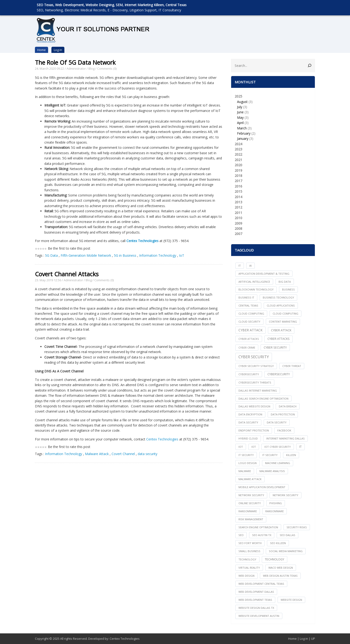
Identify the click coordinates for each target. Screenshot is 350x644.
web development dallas (256, 592)
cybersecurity (249, 374)
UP (313, 639)
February (244, 133)
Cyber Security (254, 357)
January (243, 139)
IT (240, 266)
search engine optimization (258, 527)
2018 (238, 176)
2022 (238, 154)
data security (148, 454)
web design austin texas (280, 576)
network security (251, 495)
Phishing (276, 503)
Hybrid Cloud (248, 438)
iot (241, 447)
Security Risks (297, 527)
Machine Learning (278, 463)
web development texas (255, 600)
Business (288, 289)
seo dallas (287, 535)
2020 (238, 165)
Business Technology (278, 297)
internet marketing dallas (285, 438)
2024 (238, 144)
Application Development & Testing (264, 274)
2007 (238, 234)
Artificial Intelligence (254, 282)
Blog (92, 68)
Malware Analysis (272, 471)
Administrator (76, 68)
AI (250, 266)
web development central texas (261, 584)
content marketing (283, 322)
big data (285, 282)
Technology (275, 559)
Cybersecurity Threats (255, 382)
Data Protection (283, 414)
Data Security (277, 422)
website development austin (259, 616)
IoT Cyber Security (278, 447)
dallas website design (254, 406)
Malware (245, 471)
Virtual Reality (249, 568)
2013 (238, 202)
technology (247, 559)
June (240, 112)
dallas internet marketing (258, 390)
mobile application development (262, 487)
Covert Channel (123, 454)
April (240, 123)
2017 (238, 181)
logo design (248, 463)
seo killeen (278, 543)
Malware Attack (97, 454)
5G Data (51, 255)
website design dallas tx (256, 608)
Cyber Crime (247, 348)
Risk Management (251, 519)
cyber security (275, 348)
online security (250, 503)
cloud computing (251, 313)
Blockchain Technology (256, 289)
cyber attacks (249, 339)
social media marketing (286, 551)
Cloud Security (249, 322)
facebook (284, 430)
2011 (238, 213)
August (242, 102)
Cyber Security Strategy (256, 366)
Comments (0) (107, 68)
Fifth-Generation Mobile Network (86, 255)
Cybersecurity (279, 374)
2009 (238, 223)
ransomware (248, 511)
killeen (291, 455)
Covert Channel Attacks (67, 274)
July (240, 107)
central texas (248, 305)
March (242, 128)
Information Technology (158, 255)
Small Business (249, 551)
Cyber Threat (292, 366)
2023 (238, 149)
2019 (238, 170)
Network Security (285, 495)
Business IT (246, 297)
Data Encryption (250, 414)
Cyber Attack (250, 330)
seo (241, 535)
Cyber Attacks (279, 339)
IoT (182, 255)
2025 (273, 118)
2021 (238, 160)
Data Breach (288, 406)
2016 (238, 186)
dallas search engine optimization (263, 399)
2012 (238, 207)
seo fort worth (250, 543)
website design (291, 600)
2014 (238, 197)
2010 (238, 218)
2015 (238, 191)
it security (246, 455)
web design (246, 576)
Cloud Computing (285, 313)
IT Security (270, 455)
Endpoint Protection (254, 430)
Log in (58, 50)
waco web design (281, 568)
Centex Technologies (142, 241)
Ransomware (275, 511)
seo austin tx (262, 535)
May (240, 117)
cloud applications (281, 305)
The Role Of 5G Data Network (75, 62)
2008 (238, 228)
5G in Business (125, 255)
